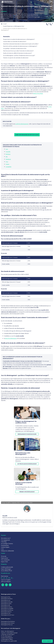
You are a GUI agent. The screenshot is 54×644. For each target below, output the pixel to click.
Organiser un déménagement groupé (9, 633)
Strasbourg (8, 159)
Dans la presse (5, 576)
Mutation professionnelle (7, 567)
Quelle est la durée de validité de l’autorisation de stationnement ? (18, 53)
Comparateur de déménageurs (8, 634)
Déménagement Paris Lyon (7, 625)
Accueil (5, 24)
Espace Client (4, 562)
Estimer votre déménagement (7, 631)
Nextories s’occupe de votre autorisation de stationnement (16, 58)
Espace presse (5, 558)
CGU (2, 549)
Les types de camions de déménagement (27, 464)
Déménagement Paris (6, 597)
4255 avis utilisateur (6, 581)
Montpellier (8, 167)
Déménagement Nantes (6, 604)
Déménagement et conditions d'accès (27, 434)
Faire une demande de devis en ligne (27, 135)
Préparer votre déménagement (27, 492)
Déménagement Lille (5, 605)
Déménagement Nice (6, 613)
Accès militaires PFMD (6, 571)
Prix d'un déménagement (6, 636)
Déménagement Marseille (7, 602)
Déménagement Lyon (6, 600)
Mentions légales (5, 547)
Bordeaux (8, 154)
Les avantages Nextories (7, 544)
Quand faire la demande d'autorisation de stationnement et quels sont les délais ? (21, 44)
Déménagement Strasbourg (7, 610)
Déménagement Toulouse (7, 607)
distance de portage (38, 93)
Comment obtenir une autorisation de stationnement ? (15, 42)
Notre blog (4, 542)
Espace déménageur (6, 569)
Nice (7, 162)
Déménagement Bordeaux (7, 599)
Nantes (7, 164)
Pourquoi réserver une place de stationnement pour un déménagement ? (19, 39)
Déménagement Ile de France (8, 615)
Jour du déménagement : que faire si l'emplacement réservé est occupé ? (19, 55)
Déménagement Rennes (6, 612)
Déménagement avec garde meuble (9, 641)
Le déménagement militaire (7, 639)
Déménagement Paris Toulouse (8, 623)
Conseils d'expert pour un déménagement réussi (14, 26)
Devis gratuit (47, 641)
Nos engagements (5, 540)
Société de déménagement (7, 638)
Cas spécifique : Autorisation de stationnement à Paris (15, 48)
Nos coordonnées (5, 560)
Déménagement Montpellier (7, 608)
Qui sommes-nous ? (6, 538)
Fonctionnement (5, 545)
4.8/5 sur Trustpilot (6, 580)
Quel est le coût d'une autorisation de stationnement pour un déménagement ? (20, 46)
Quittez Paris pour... (6, 619)
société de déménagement (22, 124)
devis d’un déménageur (11, 338)
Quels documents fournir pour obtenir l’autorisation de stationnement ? (18, 51)
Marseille (8, 152)
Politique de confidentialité (7, 551)
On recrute (4, 556)
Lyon (7, 149)
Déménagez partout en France (8, 594)
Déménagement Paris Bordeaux (8, 621)
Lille (7, 157)
